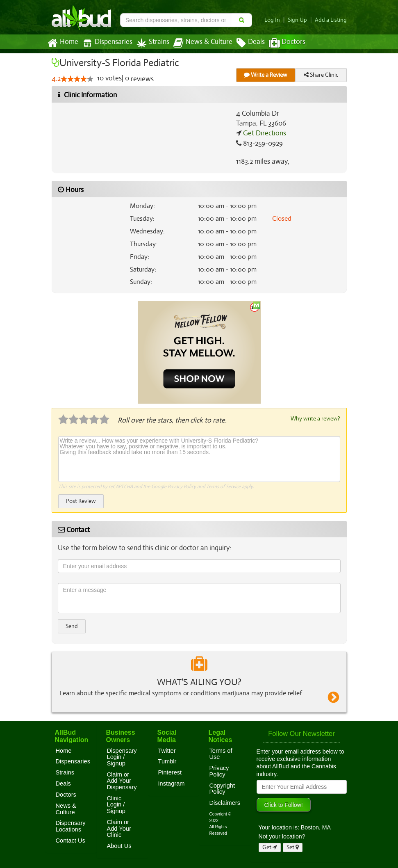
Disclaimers (225, 802)
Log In (275, 20)
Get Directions (264, 133)
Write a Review (266, 75)
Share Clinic (321, 75)
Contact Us (71, 840)
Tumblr (167, 761)
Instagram (172, 783)
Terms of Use (221, 754)
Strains (150, 43)
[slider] (77, 79)
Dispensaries (105, 43)
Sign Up (299, 20)
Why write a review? (315, 418)
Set (293, 847)
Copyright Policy (222, 788)
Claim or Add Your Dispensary (122, 780)
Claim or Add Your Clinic (119, 828)
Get (270, 847)
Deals (244, 43)
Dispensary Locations (71, 826)
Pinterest (170, 772)
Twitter (167, 750)
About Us (119, 845)
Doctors (280, 43)
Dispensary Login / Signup (122, 757)
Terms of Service (223, 486)
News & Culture (198, 43)
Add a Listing (332, 20)
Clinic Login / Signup (116, 804)
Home (63, 43)
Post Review (81, 501)
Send (72, 626)
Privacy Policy (181, 486)
